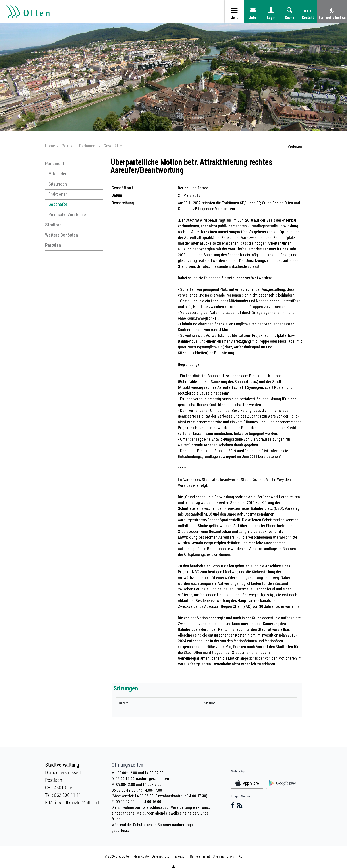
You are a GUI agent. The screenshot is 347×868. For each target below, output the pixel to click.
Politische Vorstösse (67, 214)
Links (230, 856)
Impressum (179, 856)
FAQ (240, 856)
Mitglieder (58, 174)
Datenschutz (160, 856)
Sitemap (218, 856)
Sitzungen (58, 184)
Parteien (53, 245)
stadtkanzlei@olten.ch (80, 803)
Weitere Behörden (62, 235)
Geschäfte (58, 204)
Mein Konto (141, 856)
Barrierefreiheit (200, 856)
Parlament (55, 163)
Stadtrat (53, 225)
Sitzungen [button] (126, 688)
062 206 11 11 (67, 795)
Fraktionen (58, 194)
